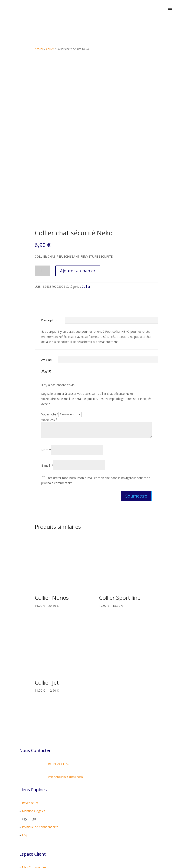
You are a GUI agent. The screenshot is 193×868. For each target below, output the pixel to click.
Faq (24, 782)
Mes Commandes (34, 814)
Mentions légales (34, 758)
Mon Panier (30, 830)
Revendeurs (30, 750)
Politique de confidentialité (40, 774)
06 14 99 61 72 (58, 711)
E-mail (47, 413)
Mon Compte (31, 822)
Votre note (50, 361)
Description (50, 267)
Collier (50, 49)
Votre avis (49, 367)
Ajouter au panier (78, 218)
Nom (46, 397)
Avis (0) (46, 307)
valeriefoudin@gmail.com (65, 724)
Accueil (39, 49)
